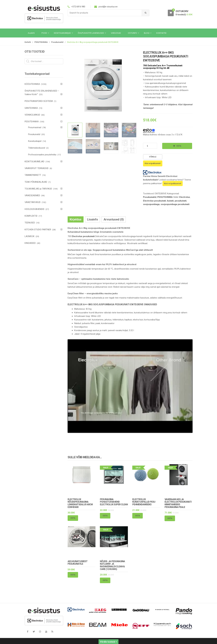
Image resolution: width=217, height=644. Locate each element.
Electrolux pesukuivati (155, 201)
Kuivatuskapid (35, 141)
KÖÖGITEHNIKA (32, 84)
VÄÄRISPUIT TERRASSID (37, 168)
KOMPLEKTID (31, 216)
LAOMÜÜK (30, 236)
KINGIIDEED (30, 243)
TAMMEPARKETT (33, 175)
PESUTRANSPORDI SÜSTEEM (39, 101)
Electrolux (185, 197)
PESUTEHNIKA (41, 42)
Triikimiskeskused (37, 148)
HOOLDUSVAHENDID (34, 209)
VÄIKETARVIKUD (33, 202)
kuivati (170, 201)
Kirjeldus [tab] (76, 219)
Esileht (28, 42)
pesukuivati (181, 201)
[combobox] (105, 13)
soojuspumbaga (151, 204)
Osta (179, 146)
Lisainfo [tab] (93, 219)
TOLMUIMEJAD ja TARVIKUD (38, 189)
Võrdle (153, 157)
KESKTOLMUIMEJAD (34, 162)
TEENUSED (30, 223)
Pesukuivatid (57, 42)
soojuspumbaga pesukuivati (175, 204)
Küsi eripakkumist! (173, 183)
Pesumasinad (35, 127)
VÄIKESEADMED (32, 195)
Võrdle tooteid (108, 642)
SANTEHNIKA (31, 108)
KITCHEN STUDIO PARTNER (38, 230)
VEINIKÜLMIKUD (32, 115)
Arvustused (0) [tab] (114, 219)
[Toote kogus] (150, 146)
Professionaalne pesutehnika (42, 155)
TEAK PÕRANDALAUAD (36, 182)
